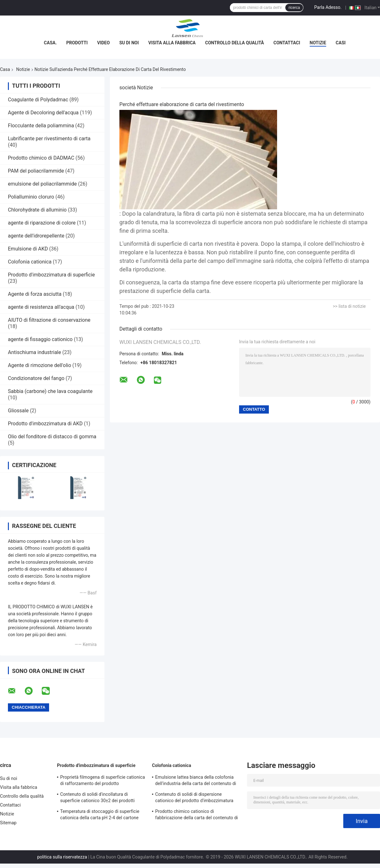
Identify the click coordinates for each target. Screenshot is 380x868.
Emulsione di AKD (28, 249)
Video (104, 43)
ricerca (294, 8)
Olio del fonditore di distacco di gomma (52, 437)
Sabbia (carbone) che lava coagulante (50, 391)
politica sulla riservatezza (62, 857)
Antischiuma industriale (35, 352)
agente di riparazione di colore (42, 223)
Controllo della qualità (235, 43)
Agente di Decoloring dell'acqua (43, 113)
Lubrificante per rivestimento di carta (49, 139)
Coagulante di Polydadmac (38, 100)
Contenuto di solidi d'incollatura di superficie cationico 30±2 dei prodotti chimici (97, 798)
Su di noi (129, 43)
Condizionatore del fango (36, 378)
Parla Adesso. (328, 7)
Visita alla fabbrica (172, 43)
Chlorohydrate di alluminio (37, 210)
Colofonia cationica (30, 262)
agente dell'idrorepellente (36, 236)
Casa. (51, 43)
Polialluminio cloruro (31, 197)
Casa (5, 69)
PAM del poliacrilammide (36, 171)
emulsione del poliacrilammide (42, 184)
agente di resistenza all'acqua (41, 307)
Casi (341, 43)
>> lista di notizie (349, 306)
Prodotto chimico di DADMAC (41, 158)
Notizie (318, 43)
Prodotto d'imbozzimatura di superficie (51, 275)
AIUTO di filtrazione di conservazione (49, 320)
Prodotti (77, 43)
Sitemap (8, 823)
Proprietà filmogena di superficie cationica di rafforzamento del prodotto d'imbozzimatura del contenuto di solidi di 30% (103, 781)
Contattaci (287, 43)
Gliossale (18, 411)
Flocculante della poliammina (41, 126)
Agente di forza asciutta (35, 294)
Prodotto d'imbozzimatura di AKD (45, 424)
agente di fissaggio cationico (40, 339)
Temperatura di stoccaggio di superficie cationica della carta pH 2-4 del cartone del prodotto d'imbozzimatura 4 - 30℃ (100, 815)
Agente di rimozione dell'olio (40, 365)
